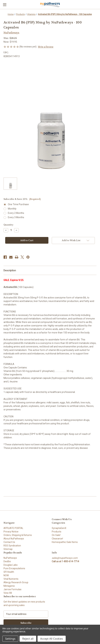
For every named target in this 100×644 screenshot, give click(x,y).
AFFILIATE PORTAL (13, 528)
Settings (10, 639)
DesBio (7, 561)
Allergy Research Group (16, 582)
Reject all (28, 639)
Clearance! (57, 539)
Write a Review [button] (46, 47)
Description (10, 270)
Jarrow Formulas (12, 589)
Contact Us (9, 542)
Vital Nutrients (11, 579)
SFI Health (9, 572)
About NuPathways (14, 539)
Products (57, 532)
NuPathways (10, 558)
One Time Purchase (18, 204)
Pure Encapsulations (14, 568)
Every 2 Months (16, 213)
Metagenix (9, 586)
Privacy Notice (11, 532)
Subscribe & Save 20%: (22, 199)
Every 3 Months (16, 217)
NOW (6, 575)
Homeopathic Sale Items (65, 542)
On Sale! (56, 535)
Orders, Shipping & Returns (18, 535)
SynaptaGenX (59, 528)
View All (8, 593)
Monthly (12, 209)
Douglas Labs (11, 565)
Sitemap (8, 549)
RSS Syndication (12, 546)
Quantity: (9, 225)
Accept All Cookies (52, 639)
